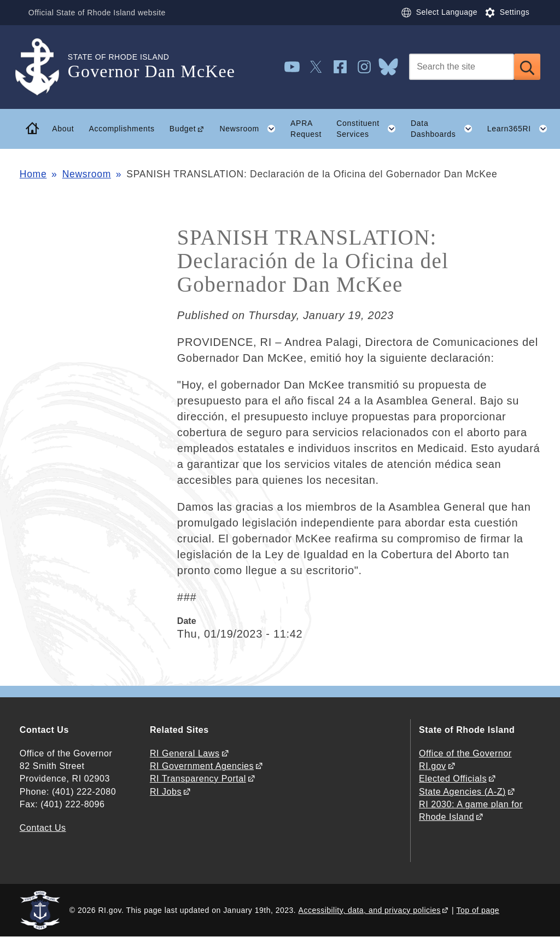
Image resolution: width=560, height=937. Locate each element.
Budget (183, 129)
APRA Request (306, 129)
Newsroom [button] (251, 129)
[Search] (462, 67)
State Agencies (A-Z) (462, 792)
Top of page (478, 910)
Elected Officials (453, 779)
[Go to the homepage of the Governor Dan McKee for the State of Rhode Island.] (44, 67)
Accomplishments (121, 129)
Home (33, 174)
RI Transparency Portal (198, 779)
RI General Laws (185, 753)
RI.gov (433, 766)
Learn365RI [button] (521, 129)
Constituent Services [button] (370, 129)
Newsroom (87, 174)
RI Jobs (166, 792)
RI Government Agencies (202, 766)
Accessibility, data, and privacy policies (370, 910)
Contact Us (43, 828)
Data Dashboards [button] (445, 129)
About (63, 129)
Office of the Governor (465, 753)
